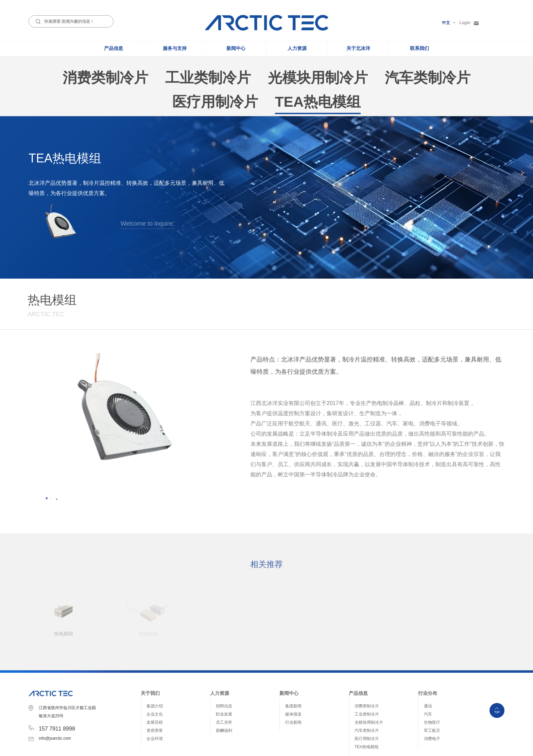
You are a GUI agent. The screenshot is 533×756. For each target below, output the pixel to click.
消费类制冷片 (367, 667)
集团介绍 (155, 667)
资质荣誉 (155, 691)
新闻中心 (236, 48)
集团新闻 (293, 667)
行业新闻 (293, 683)
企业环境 (155, 699)
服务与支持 (175, 48)
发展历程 (155, 683)
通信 (428, 667)
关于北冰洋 (358, 48)
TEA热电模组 (367, 707)
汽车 (428, 675)
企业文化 (155, 675)
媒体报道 (293, 675)
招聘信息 (224, 667)
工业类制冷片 (367, 675)
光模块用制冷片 (369, 683)
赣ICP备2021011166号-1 (425, 746)
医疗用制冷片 (367, 699)
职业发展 (224, 675)
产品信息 (114, 48)
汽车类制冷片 (367, 691)
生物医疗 (432, 683)
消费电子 (432, 699)
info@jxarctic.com (55, 699)
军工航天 (432, 691)
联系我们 (419, 48)
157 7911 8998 (57, 689)
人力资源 (297, 48)
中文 (446, 23)
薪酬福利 (224, 691)
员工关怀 (224, 683)
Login (469, 23)
